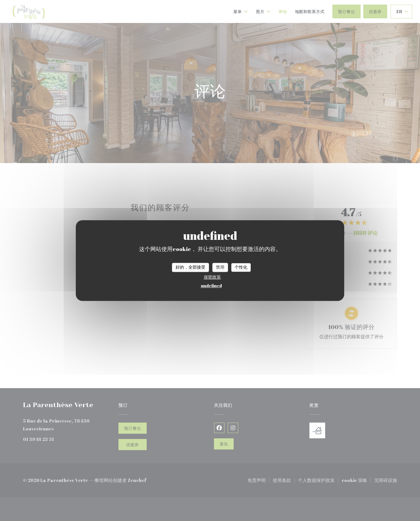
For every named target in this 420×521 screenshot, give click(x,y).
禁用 (220, 267)
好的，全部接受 (190, 267)
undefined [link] (211, 285)
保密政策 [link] (212, 277)
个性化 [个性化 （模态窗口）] (241, 267)
